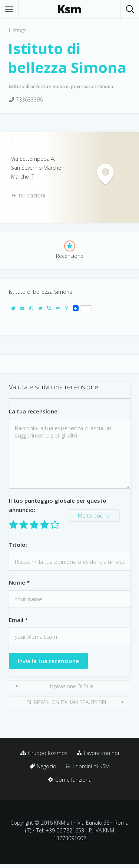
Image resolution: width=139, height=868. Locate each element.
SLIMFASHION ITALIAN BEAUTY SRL (67, 702)
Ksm (69, 9)
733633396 (29, 99)
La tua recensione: (34, 411)
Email (18, 620)
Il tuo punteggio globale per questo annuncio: (58, 505)
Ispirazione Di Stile (72, 686)
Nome (19, 582)
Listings (18, 30)
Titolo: (18, 545)
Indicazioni (31, 195)
